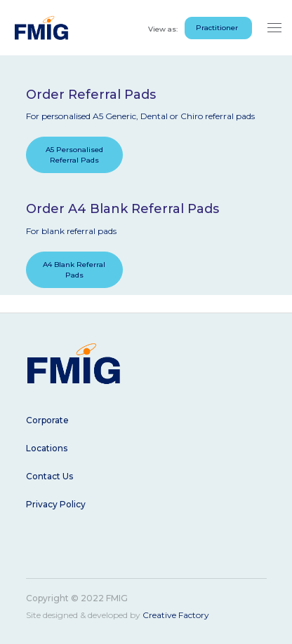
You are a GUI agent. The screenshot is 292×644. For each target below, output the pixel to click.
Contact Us (49, 476)
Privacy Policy (56, 504)
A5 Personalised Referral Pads (74, 155)
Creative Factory (176, 615)
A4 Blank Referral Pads (74, 270)
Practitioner (217, 28)
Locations (47, 448)
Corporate (47, 420)
